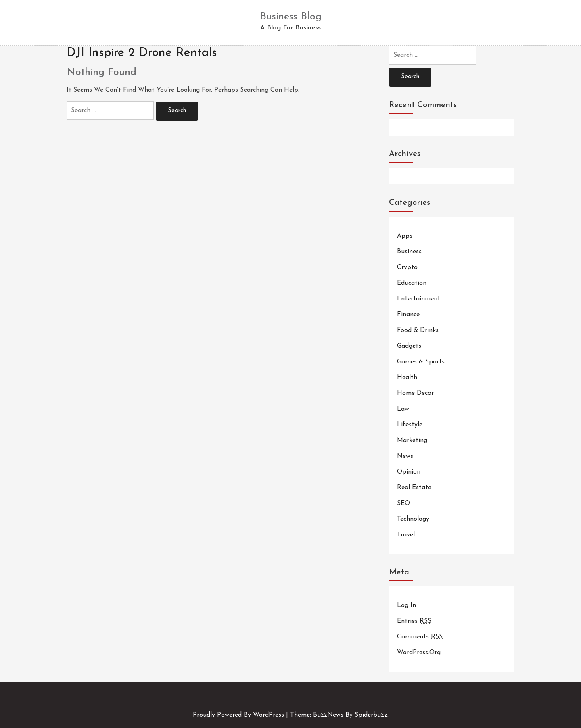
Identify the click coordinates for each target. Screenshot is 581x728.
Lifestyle (410, 425)
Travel (406, 535)
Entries (414, 621)
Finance (408, 315)
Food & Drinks (418, 330)
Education (412, 283)
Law (403, 409)
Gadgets (409, 346)
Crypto (407, 267)
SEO (403, 503)
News (405, 456)
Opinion (409, 472)
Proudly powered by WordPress (239, 715)
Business (409, 252)
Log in (406, 605)
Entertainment (419, 299)
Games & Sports (421, 362)
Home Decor (415, 393)
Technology (413, 519)
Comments (420, 637)
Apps (405, 236)
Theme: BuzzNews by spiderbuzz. (339, 715)
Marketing (412, 440)
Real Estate (414, 488)
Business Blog (291, 17)
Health (407, 378)
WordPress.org (419, 653)
